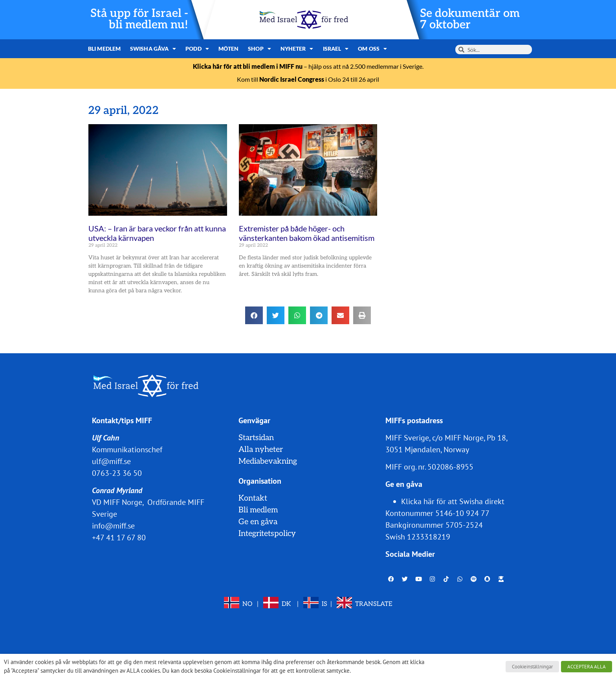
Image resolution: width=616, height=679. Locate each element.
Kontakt (253, 498)
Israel (336, 49)
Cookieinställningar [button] (532, 667)
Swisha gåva (153, 49)
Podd (197, 49)
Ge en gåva (258, 522)
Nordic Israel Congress (292, 79)
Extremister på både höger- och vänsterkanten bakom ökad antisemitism (307, 233)
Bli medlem (104, 49)
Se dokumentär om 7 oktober (470, 19)
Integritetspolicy (267, 534)
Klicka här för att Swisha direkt (453, 501)
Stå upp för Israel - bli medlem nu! (139, 19)
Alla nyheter (261, 450)
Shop (259, 49)
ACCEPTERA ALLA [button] (587, 667)
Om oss (372, 49)
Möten (229, 49)
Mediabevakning (268, 461)
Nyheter (297, 49)
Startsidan (256, 438)
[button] (254, 315)
